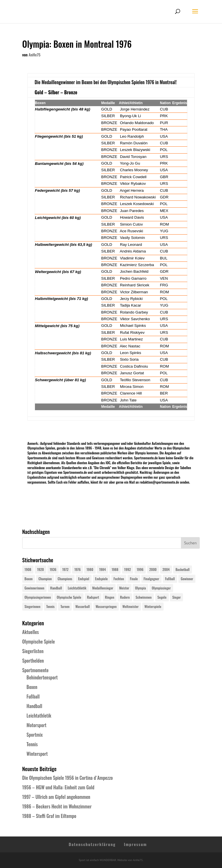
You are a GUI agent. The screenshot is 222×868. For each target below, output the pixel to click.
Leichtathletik (39, 716)
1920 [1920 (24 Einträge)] (40, 569)
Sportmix (35, 735)
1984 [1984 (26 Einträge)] (102, 569)
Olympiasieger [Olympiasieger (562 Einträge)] (161, 588)
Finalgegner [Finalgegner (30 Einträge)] (151, 579)
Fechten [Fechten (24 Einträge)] (119, 579)
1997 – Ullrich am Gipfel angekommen (56, 797)
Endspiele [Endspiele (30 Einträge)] (101, 579)
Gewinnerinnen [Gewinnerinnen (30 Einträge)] (35, 588)
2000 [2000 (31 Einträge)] (153, 569)
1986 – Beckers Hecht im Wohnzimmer (57, 806)
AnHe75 (35, 55)
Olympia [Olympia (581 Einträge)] (140, 588)
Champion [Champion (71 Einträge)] (45, 579)
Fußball (33, 696)
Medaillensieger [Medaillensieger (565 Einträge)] (103, 588)
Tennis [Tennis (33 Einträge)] (50, 606)
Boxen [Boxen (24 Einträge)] (29, 579)
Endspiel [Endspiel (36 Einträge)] (84, 579)
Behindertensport (42, 677)
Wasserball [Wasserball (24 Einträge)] (83, 606)
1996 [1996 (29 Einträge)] (140, 569)
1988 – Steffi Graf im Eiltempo (49, 816)
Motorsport (37, 725)
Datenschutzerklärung (92, 844)
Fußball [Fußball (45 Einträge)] (170, 579)
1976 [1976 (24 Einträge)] (77, 569)
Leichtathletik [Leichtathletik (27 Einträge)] (77, 588)
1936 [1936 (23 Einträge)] (53, 569)
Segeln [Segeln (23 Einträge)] (162, 597)
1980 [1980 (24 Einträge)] (90, 569)
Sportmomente (35, 670)
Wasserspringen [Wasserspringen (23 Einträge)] (106, 606)
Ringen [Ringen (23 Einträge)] (110, 597)
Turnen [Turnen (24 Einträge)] (65, 606)
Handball (34, 706)
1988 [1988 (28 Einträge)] (115, 569)
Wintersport (37, 754)
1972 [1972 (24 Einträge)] (65, 569)
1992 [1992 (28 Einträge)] (128, 569)
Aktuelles (30, 632)
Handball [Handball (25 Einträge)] (56, 588)
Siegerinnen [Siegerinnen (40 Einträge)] (33, 606)
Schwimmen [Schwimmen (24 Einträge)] (144, 597)
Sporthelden (33, 661)
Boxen (32, 687)
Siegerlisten (33, 651)
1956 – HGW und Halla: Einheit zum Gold (58, 787)
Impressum (136, 844)
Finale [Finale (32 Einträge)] (134, 579)
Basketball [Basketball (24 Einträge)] (183, 569)
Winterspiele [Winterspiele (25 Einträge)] (153, 606)
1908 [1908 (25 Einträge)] (28, 569)
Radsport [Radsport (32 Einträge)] (93, 597)
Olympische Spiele (39, 642)
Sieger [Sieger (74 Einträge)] (176, 597)
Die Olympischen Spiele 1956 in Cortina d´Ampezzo (67, 778)
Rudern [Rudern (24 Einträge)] (125, 597)
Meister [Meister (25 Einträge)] (124, 588)
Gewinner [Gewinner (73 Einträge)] (187, 579)
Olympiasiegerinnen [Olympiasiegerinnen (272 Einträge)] (38, 597)
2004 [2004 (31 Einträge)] (166, 569)
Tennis (32, 744)
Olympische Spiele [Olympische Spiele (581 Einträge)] (69, 597)
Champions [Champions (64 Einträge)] (65, 579)
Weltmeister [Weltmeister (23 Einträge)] (131, 606)
